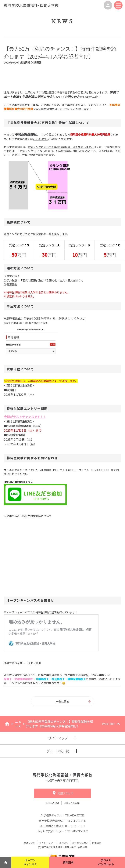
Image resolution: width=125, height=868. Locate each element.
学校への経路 (53, 803)
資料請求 (68, 862)
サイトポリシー (47, 843)
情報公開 (97, 843)
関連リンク (30, 843)
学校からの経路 (72, 803)
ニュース (18, 724)
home (7, 724)
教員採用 (64, 843)
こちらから (40, 139)
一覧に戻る (74, 701)
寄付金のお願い (80, 843)
